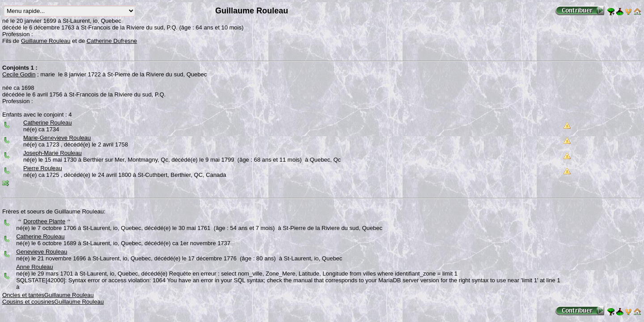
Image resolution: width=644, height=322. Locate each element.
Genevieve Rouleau (42, 252)
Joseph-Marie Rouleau (53, 153)
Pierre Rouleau (43, 168)
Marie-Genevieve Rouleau (57, 138)
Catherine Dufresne (112, 41)
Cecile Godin (19, 74)
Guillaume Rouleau (46, 41)
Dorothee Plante (44, 221)
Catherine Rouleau (47, 123)
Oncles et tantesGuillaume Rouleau (48, 295)
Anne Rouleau (34, 267)
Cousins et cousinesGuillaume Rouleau (53, 302)
